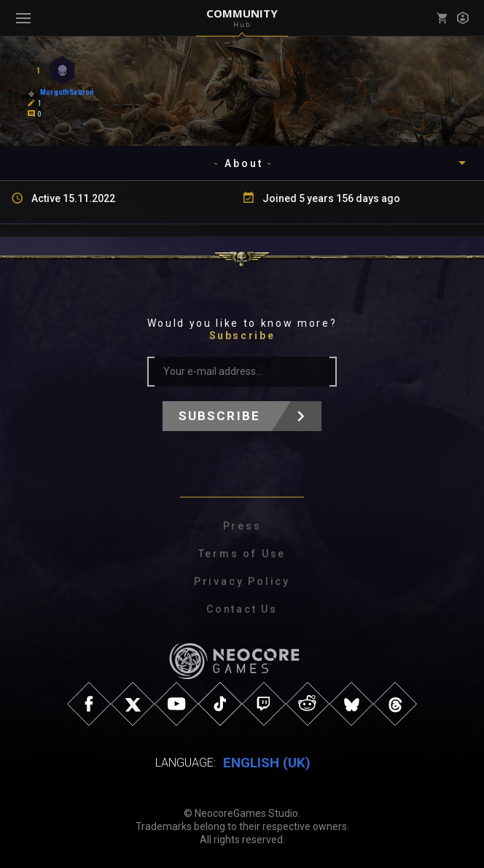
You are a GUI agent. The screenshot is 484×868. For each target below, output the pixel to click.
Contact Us (242, 609)
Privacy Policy (242, 581)
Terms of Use (242, 554)
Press (242, 526)
